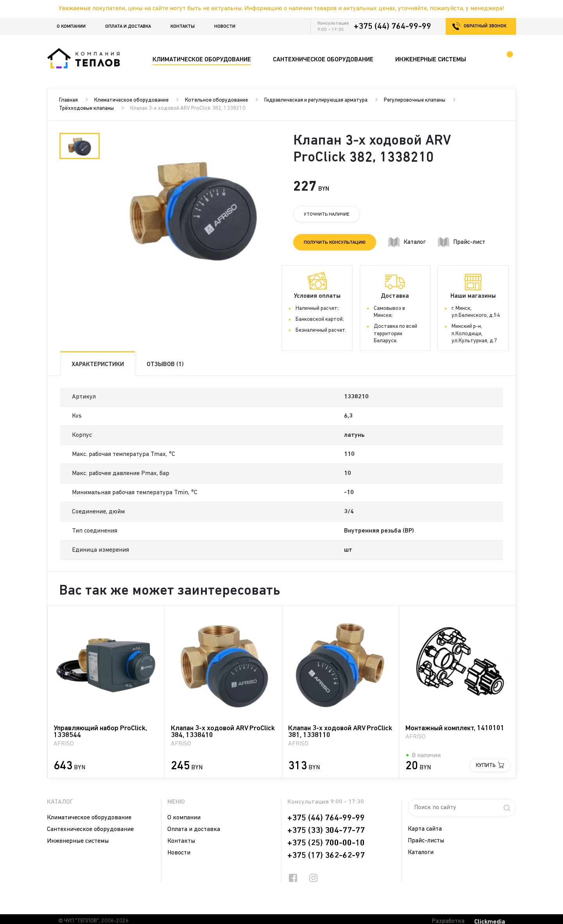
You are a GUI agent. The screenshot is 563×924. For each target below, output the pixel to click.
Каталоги (421, 853)
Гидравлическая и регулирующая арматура (316, 100)
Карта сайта (425, 829)
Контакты (183, 27)
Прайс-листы (426, 841)
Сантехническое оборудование (90, 829)
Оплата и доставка (128, 27)
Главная (68, 100)
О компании (71, 27)
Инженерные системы (78, 841)
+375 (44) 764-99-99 (393, 27)
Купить (486, 766)
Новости (225, 27)
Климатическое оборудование (131, 100)
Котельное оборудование (216, 100)
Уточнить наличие (327, 214)
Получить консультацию (335, 243)
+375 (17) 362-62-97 (326, 856)
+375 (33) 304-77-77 (326, 831)
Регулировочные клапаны (415, 100)
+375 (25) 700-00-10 (326, 843)
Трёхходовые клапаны (86, 108)
